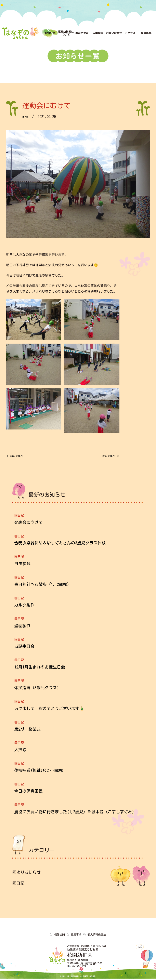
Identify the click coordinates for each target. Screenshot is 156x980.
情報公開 (60, 936)
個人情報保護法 (97, 936)
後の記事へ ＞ (106, 456)
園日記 (28, 117)
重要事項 (76, 936)
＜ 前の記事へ (19, 456)
